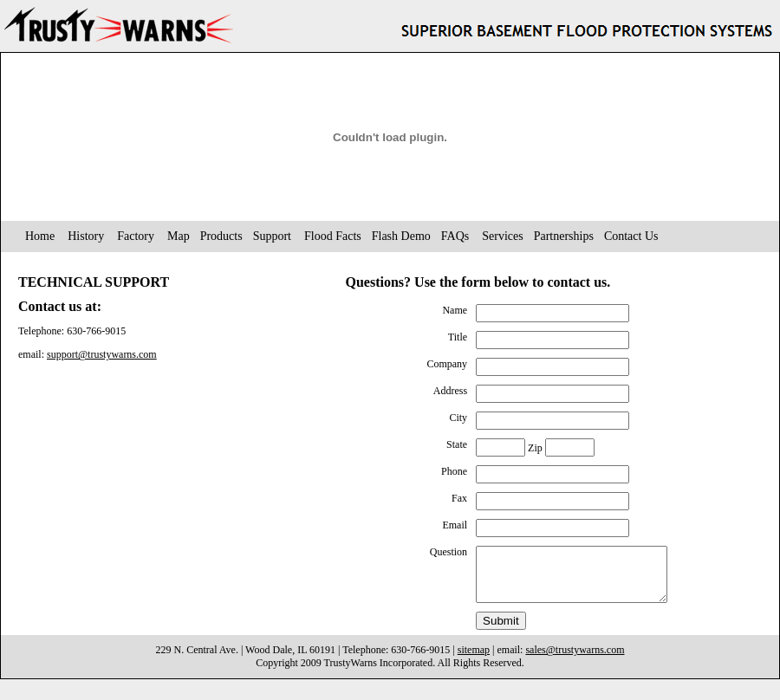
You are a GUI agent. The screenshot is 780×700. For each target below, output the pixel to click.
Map (179, 236)
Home (40, 236)
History (86, 236)
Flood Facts (333, 236)
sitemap (474, 660)
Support (272, 236)
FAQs (455, 236)
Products (221, 236)
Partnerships (564, 236)
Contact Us (631, 236)
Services (502, 236)
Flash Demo (401, 236)
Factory (136, 236)
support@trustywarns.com (102, 354)
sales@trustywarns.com (575, 660)
